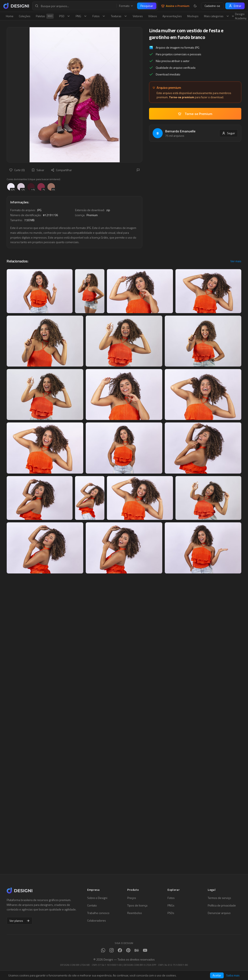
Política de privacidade (222, 905)
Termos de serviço (219, 898)
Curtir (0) (17, 170)
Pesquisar (147, 6)
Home (10, 16)
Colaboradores (97, 921)
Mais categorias (217, 16)
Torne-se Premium (195, 114)
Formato (126, 6)
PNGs (171, 905)
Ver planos (20, 921)
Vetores (138, 16)
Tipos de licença (137, 905)
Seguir (229, 133)
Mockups (193, 16)
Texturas (119, 16)
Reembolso (135, 913)
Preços (132, 898)
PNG (81, 16)
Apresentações (172, 16)
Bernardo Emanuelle (180, 131)
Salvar (38, 170)
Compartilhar (61, 170)
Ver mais (236, 261)
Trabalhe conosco (98, 913)
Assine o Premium (175, 6)
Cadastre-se (212, 6)
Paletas (45, 16)
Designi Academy (239, 16)
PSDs (171, 913)
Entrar (235, 6)
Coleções (25, 16)
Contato (92, 905)
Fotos (99, 16)
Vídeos (153, 16)
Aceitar (217, 975)
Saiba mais (233, 975)
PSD (65, 16)
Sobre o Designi (97, 898)
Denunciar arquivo (219, 913)
